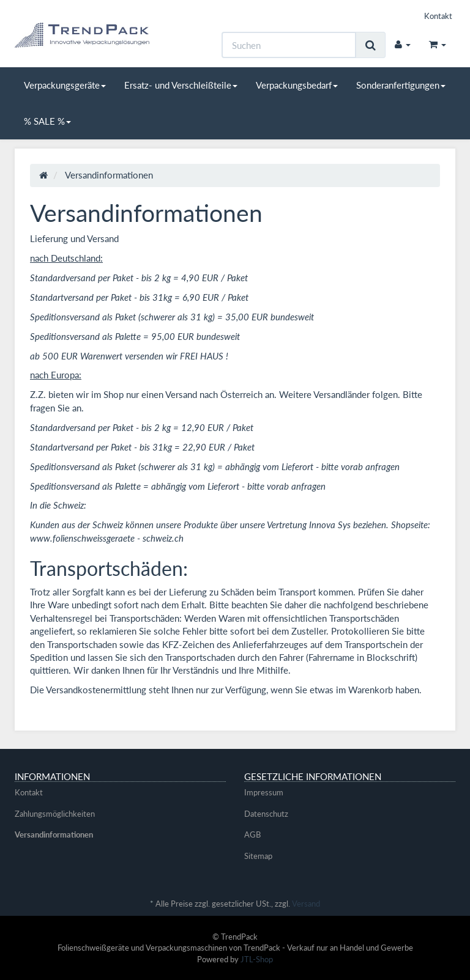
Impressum (264, 792)
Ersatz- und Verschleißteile (181, 85)
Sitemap (258, 856)
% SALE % (47, 121)
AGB (252, 834)
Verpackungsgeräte (65, 85)
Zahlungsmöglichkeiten (55, 814)
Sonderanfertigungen (401, 85)
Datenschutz (266, 814)
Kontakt (438, 16)
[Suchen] (289, 45)
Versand (306, 904)
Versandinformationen (54, 834)
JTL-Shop (257, 959)
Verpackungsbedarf (297, 85)
